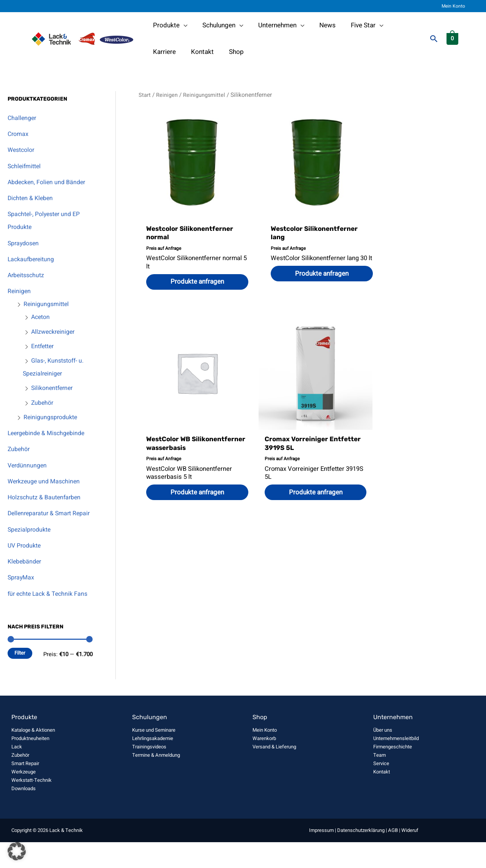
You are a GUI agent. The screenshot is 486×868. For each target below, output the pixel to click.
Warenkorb (264, 764)
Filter (20, 679)
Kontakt (163, 52)
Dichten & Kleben (32, 198)
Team (379, 781)
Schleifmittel (26, 166)
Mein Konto (456, 6)
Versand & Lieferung (274, 773)
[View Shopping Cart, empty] (452, 39)
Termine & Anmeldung (156, 781)
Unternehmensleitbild (396, 764)
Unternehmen (272, 25)
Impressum (321, 856)
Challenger (23, 118)
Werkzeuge (24, 798)
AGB (393, 856)
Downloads (24, 814)
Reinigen (20, 291)
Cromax (19, 134)
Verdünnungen (28, 465)
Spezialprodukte (31, 542)
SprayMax (22, 590)
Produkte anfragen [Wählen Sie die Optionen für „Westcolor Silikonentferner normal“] (193, 283)
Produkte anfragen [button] (423, 291)
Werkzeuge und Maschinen (46, 481)
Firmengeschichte (393, 773)
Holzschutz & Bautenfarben (47, 497)
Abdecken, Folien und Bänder (49, 182)
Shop (195, 52)
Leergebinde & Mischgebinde (49, 433)
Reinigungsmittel (48, 304)
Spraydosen (25, 243)
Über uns (383, 756)
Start (145, 95)
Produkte (165, 25)
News (320, 25)
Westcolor (22, 150)
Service (381, 789)
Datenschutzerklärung (361, 856)
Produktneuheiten (30, 764)
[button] (434, 39)
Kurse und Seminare (154, 756)
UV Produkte (26, 558)
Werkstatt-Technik (32, 806)
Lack (17, 773)
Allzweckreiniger (55, 332)
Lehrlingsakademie (153, 764)
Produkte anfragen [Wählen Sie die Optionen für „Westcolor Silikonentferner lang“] (308, 283)
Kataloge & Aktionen (33, 756)
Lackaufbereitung (33, 259)
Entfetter (44, 346)
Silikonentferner (54, 388)
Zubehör (43, 403)
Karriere (397, 25)
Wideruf (410, 856)
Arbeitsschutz (28, 275)
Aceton (41, 317)
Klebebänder (26, 574)
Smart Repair (25, 789)
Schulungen (215, 25)
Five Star (353, 25)
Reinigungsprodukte (52, 417)
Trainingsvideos (149, 773)
